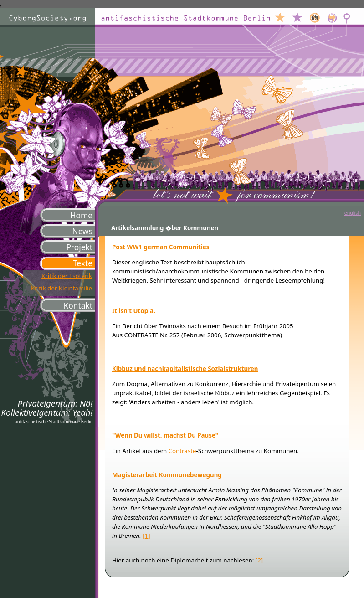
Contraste (182, 451)
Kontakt (78, 305)
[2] (259, 560)
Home (81, 215)
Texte (83, 263)
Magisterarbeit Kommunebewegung (167, 475)
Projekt (79, 247)
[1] (146, 536)
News (82, 231)
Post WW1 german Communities (161, 247)
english (353, 213)
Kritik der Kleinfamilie (62, 288)
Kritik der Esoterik (67, 276)
